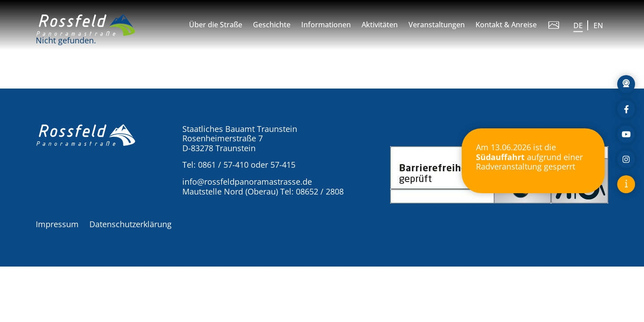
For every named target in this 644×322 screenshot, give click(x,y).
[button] (86, 25)
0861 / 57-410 (223, 165)
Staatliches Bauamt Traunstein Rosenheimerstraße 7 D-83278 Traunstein (240, 138)
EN (598, 25)
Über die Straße (216, 25)
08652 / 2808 (320, 191)
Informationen (326, 25)
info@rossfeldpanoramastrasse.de (247, 182)
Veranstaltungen (437, 25)
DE (578, 25)
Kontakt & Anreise (506, 25)
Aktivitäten (380, 25)
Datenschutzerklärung (130, 224)
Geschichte (272, 25)
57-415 (283, 165)
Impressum (57, 224)
